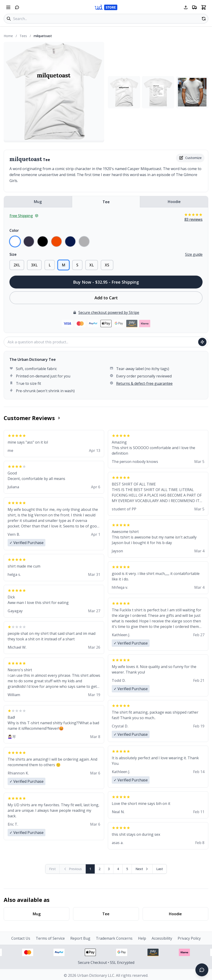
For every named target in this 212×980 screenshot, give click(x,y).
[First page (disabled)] (53, 869)
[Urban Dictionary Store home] (106, 7)
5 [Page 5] (127, 869)
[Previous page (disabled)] (73, 869)
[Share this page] (186, 7)
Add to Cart (106, 298)
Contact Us (21, 938)
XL (92, 265)
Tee (106, 202)
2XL (17, 265)
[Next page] (142, 869)
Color (14, 230)
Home (8, 36)
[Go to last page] (160, 869)
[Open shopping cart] (204, 7)
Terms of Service (50, 938)
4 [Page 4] (118, 869)
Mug (38, 202)
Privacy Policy (189, 938)
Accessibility (162, 938)
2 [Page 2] (100, 869)
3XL (34, 265)
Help (142, 938)
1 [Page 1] (90, 869)
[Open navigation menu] (8, 7)
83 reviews (193, 219)
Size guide (194, 254)
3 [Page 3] (109, 869)
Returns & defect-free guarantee (144, 383)
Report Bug (80, 938)
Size (13, 254)
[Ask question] (202, 342)
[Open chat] (17, 7)
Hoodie (174, 202)
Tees (23, 36)
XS (107, 265)
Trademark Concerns (114, 938)
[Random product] (204, 19)
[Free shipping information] (194, 7)
